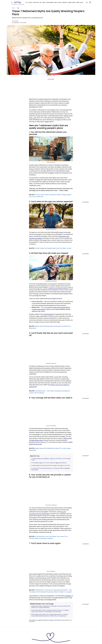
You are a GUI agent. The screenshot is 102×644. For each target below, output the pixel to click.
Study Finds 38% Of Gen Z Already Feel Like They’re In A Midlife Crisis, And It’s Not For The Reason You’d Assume (50, 611)
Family (44, 2)
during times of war (35, 444)
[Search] (86, 2)
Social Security (49, 314)
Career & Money (72, 2)
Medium (52, 620)
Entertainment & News (52, 2)
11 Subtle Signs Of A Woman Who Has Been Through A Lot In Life (51, 466)
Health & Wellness (62, 2)
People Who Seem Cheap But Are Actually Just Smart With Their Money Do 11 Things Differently (51, 607)
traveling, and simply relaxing (58, 288)
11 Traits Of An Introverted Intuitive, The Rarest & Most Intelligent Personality (51, 469)
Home (13, 8)
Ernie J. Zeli (33, 118)
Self (40, 2)
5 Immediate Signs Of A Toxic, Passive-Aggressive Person (49, 463)
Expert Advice (80, 2)
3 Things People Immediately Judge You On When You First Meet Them (51, 459)
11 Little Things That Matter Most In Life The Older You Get (53, 248)
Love (27, 2)
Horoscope (36, 2)
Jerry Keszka (15, 21)
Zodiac (30, 2)
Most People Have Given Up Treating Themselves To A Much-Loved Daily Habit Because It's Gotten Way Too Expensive (50, 615)
